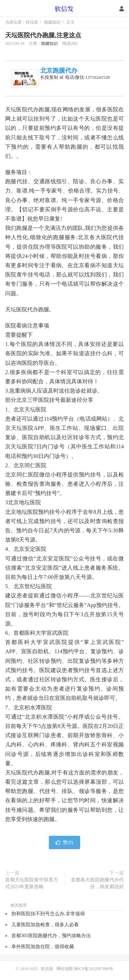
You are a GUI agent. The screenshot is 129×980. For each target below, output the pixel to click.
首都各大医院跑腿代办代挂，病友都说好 (97, 883)
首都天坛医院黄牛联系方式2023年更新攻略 (32, 883)
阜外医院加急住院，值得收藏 (43, 947)
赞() (64, 842)
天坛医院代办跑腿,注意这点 (43, 35)
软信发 (64, 9)
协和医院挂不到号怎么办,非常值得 (48, 914)
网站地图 (65, 969)
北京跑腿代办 (59, 71)
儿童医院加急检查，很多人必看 (45, 925)
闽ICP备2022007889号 (94, 969)
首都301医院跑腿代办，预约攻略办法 (51, 936)
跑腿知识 (52, 22)
